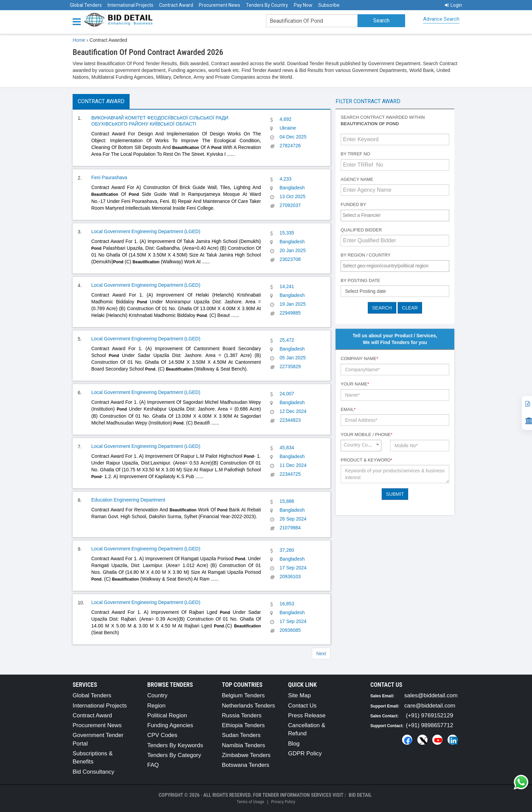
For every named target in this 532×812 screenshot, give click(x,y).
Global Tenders (86, 5)
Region (156, 706)
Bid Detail (360, 795)
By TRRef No (355, 154)
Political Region (167, 715)
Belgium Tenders (243, 695)
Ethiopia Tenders (243, 725)
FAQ (153, 765)
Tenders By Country (267, 5)
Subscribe (329, 5)
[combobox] (395, 215)
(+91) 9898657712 (429, 725)
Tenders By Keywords (175, 745)
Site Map (299, 695)
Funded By (353, 204)
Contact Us (302, 706)
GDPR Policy (305, 753)
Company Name (359, 358)
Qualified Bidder (361, 230)
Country (157, 695)
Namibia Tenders (243, 745)
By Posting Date (360, 280)
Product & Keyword (366, 460)
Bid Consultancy (93, 772)
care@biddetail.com (430, 706)
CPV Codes (162, 735)
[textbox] (397, 215)
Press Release (307, 715)
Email (348, 409)
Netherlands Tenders (249, 706)
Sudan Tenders (241, 735)
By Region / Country (366, 255)
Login (453, 5)
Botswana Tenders (246, 765)
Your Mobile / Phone (366, 435)
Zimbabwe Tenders (246, 755)
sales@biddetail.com (431, 695)
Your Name (355, 384)
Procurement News (220, 5)
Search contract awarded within (383, 120)
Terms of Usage (250, 802)
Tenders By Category (174, 755)
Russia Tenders (242, 715)
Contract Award (176, 5)
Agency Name (357, 179)
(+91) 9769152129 (429, 715)
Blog (294, 744)
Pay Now (303, 5)
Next (321, 654)
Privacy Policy (283, 802)
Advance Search (441, 19)
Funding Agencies (170, 725)
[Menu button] (78, 21)
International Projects (130, 5)
